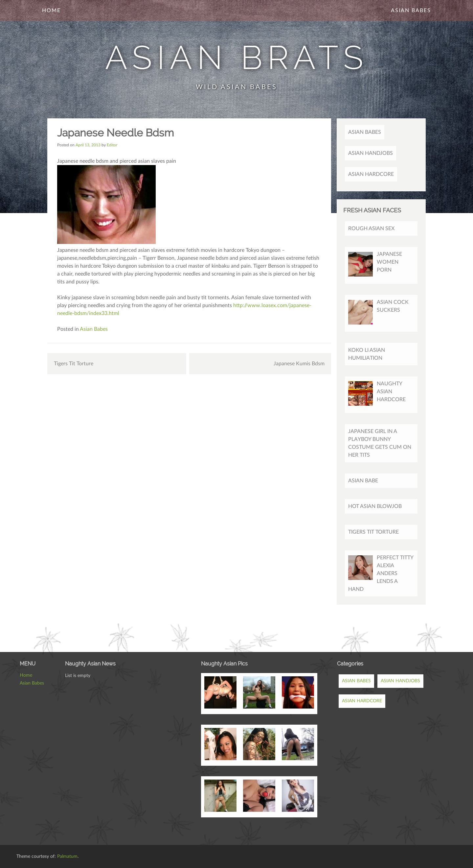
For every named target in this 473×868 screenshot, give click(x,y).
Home (51, 11)
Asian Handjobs (371, 153)
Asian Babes (411, 11)
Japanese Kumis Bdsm (299, 364)
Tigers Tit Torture (74, 364)
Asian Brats (237, 57)
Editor (112, 145)
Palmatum (67, 856)
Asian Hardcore (371, 174)
